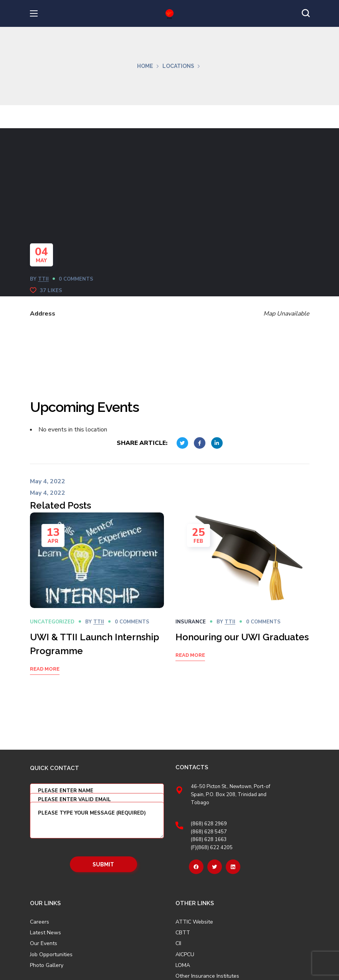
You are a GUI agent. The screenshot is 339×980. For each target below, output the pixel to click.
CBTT (183, 933)
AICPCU (185, 955)
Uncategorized (52, 622)
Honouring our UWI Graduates (242, 637)
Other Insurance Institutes (207, 976)
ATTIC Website (194, 922)
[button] (306, 13)
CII (178, 944)
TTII (43, 279)
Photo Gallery (47, 965)
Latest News (45, 933)
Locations (178, 66)
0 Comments (76, 279)
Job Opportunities (51, 955)
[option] (97, 603)
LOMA (183, 965)
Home (145, 66)
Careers (40, 922)
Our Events (44, 944)
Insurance (191, 622)
